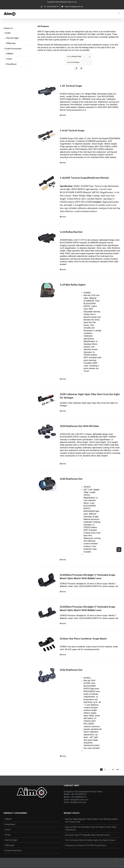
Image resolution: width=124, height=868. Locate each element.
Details (64, 115)
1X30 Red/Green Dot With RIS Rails (79, 426)
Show (73, 62)
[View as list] (81, 68)
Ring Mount (12, 64)
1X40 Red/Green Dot (71, 479)
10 (113, 770)
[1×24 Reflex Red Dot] (47, 237)
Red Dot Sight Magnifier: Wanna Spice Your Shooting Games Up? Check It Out (91, 820)
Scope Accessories (13, 49)
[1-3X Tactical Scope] (47, 91)
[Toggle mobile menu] (119, 13)
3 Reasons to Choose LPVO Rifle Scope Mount (86, 845)
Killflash (10, 54)
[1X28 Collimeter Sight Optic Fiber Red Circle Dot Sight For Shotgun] (47, 400)
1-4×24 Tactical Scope (72, 130)
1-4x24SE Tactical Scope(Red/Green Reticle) (84, 178)
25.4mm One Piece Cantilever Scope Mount (83, 639)
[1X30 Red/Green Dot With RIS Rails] (47, 432)
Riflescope (11, 43)
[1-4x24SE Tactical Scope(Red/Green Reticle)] (47, 183)
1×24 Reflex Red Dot (71, 232)
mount (9, 59)
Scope (8, 33)
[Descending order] (90, 57)
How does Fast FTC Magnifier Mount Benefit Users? (88, 835)
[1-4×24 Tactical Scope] (47, 136)
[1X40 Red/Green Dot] (47, 484)
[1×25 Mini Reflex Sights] (47, 290)
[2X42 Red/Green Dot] (47, 675)
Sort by (74, 56)
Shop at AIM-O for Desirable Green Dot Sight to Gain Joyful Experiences (91, 828)
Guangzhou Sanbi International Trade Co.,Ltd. (62, 2)
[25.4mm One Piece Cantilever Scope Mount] (47, 644)
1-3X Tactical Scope (71, 86)
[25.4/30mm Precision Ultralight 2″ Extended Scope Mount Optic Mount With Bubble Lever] (47, 612)
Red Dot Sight (13, 38)
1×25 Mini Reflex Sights (73, 285)
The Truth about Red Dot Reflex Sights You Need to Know (90, 840)
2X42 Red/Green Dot (71, 670)
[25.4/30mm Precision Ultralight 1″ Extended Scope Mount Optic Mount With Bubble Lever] (47, 580)
